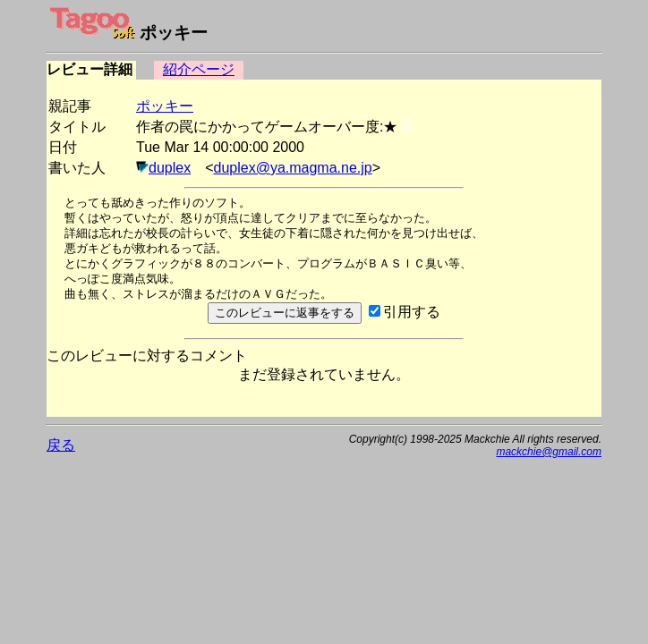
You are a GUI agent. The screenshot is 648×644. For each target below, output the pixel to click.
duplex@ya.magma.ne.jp (293, 168)
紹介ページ (199, 69)
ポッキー (165, 106)
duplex (170, 168)
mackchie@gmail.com (549, 452)
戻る (61, 445)
